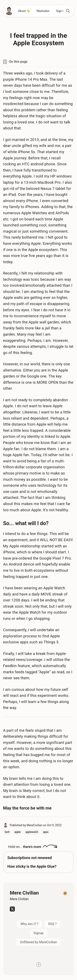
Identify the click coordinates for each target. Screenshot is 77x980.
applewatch (32, 832)
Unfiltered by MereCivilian (38, 942)
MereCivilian (35, 825)
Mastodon (43, 11)
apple (17, 832)
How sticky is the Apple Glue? (32, 866)
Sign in (60, 11)
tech (7, 832)
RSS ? (52, 924)
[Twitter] (12, 910)
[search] (68, 11)
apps (46, 832)
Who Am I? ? (29, 924)
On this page (15, 62)
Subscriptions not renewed (30, 858)
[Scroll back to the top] (38, 965)
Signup (38, 933)
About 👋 (24, 11)
